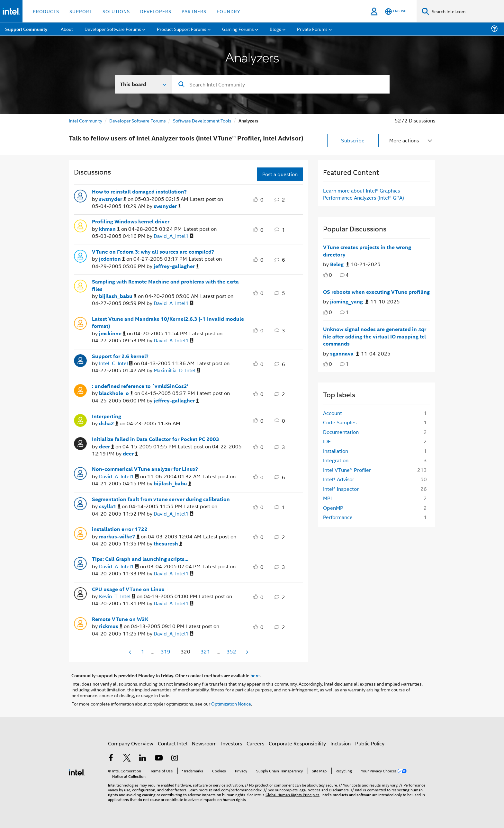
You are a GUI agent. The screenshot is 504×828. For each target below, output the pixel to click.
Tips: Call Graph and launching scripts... (140, 559)
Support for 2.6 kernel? (120, 356)
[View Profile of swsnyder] (113, 199)
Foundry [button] (229, 11)
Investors (232, 743)
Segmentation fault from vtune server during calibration (161, 499)
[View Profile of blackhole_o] (116, 393)
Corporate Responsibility (297, 743)
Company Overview (131, 743)
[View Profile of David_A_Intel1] (174, 236)
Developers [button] (156, 11)
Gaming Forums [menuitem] (238, 29)
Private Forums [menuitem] (312, 29)
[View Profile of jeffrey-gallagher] (176, 266)
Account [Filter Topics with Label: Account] (333, 413)
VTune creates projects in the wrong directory (367, 251)
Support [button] (81, 11)
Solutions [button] (116, 11)
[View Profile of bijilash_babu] (118, 296)
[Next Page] (247, 652)
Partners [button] (194, 11)
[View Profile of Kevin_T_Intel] (117, 596)
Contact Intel (173, 743)
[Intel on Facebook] (111, 758)
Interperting (107, 416)
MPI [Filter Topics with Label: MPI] (327, 498)
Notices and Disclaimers (328, 790)
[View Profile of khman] (109, 229)
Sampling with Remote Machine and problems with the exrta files (165, 285)
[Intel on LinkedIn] (143, 758)
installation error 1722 (120, 529)
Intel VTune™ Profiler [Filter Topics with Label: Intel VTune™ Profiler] (347, 470)
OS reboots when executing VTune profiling (376, 292)
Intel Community (85, 120)
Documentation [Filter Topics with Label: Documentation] (341, 432)
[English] (396, 11)
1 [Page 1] (143, 651)
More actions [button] (404, 140)
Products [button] (46, 11)
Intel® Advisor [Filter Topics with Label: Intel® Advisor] (339, 479)
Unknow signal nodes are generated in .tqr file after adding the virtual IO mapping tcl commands (375, 336)
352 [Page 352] (231, 651)
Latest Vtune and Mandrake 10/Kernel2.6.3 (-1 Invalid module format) (168, 323)
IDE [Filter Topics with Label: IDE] (327, 441)
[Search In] (144, 84)
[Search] (425, 11)
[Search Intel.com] (467, 11)
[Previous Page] (130, 652)
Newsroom (204, 743)
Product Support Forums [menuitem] (182, 29)
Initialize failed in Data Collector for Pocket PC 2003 (156, 439)
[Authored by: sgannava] (345, 354)
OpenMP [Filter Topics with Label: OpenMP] (333, 508)
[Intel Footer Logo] (77, 772)
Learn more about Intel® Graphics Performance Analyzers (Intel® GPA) (364, 194)
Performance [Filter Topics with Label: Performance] (338, 517)
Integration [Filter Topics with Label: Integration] (336, 460)
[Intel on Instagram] (175, 758)
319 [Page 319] (166, 651)
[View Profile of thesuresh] (168, 544)
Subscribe (353, 140)
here (255, 675)
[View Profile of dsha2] (109, 423)
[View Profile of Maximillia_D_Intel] (177, 370)
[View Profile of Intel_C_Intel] (116, 363)
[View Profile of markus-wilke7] (119, 537)
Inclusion (341, 743)
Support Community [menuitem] (26, 29)
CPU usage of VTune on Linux (128, 589)
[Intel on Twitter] (127, 758)
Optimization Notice (231, 703)
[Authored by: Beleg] (340, 264)
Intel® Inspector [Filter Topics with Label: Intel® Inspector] (341, 489)
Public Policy (370, 743)
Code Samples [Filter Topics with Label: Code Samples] (340, 422)
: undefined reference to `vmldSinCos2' (140, 386)
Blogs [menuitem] (275, 29)
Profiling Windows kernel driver (131, 221)
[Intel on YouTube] (159, 758)
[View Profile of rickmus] (111, 626)
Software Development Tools (202, 120)
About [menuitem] (67, 29)
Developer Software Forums (138, 120)
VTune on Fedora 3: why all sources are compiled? (153, 252)
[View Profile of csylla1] (110, 506)
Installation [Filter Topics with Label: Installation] (336, 451)
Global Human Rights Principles (292, 794)
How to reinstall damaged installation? (139, 192)
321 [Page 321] (205, 651)
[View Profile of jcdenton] (112, 259)
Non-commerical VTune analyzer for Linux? (145, 469)
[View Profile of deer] (107, 447)
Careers (255, 743)
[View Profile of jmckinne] (112, 333)
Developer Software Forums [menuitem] (113, 29)
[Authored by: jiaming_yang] (349, 302)
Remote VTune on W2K (120, 619)
